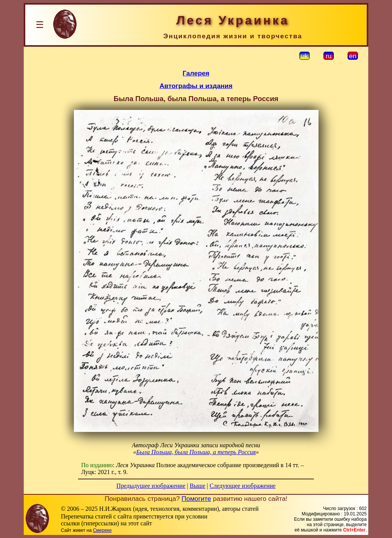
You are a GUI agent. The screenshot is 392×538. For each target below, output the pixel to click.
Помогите (196, 499)
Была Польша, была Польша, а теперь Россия (196, 452)
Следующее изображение (243, 486)
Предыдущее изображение (151, 486)
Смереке (102, 530)
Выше (197, 486)
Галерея (196, 73)
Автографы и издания (196, 86)
